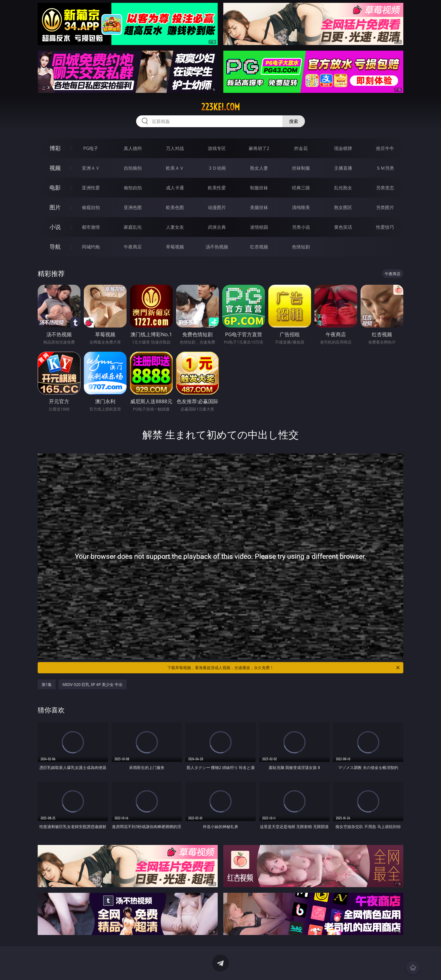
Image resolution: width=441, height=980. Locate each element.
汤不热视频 (217, 247)
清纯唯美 (301, 207)
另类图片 (385, 207)
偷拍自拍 (133, 188)
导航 (55, 247)
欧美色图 (175, 207)
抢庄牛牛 (385, 148)
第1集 (47, 684)
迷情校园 (259, 227)
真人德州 (133, 148)
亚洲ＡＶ (91, 168)
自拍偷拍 (133, 168)
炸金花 (301, 148)
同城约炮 (91, 247)
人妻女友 (175, 227)
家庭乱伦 (133, 227)
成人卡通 (175, 188)
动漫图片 (217, 207)
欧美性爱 (217, 188)
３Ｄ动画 (217, 168)
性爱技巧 (385, 227)
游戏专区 (217, 148)
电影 (55, 188)
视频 (55, 168)
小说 (55, 227)
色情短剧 (301, 247)
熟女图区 (343, 207)
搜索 (294, 121)
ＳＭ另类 (385, 168)
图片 (55, 207)
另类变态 (385, 188)
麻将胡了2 (259, 148)
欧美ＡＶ (175, 168)
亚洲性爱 (91, 188)
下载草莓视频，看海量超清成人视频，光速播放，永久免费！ (284, 668)
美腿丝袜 (259, 207)
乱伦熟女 (343, 188)
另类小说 (301, 227)
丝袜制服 (301, 168)
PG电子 (91, 148)
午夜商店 (133, 247)
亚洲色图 (133, 207)
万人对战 (175, 148)
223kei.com (220, 107)
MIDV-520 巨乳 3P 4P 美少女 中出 (93, 684)
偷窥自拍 (91, 207)
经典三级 (301, 188)
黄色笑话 (343, 227)
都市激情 (91, 227)
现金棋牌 (343, 148)
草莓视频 (175, 247)
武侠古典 (217, 227)
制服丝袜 (259, 188)
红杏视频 (259, 247)
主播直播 (343, 168)
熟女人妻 (259, 168)
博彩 (55, 148)
